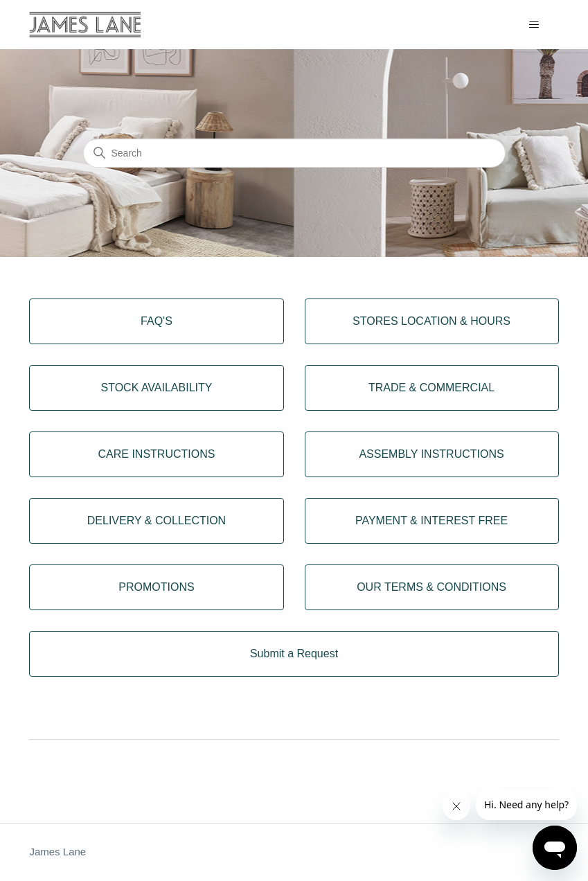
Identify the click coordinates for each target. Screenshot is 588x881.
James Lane (57, 852)
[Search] (294, 153)
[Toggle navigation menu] (534, 25)
